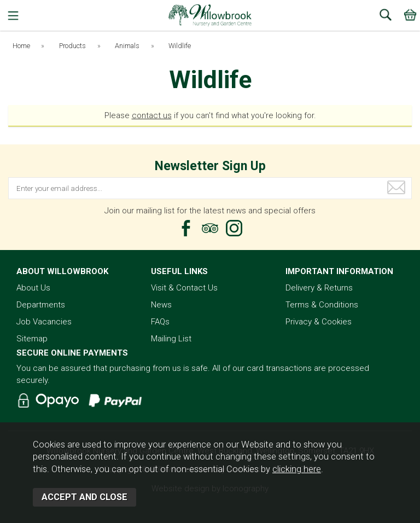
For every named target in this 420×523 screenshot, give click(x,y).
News (161, 305)
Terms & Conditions (322, 305)
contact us (152, 115)
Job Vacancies (44, 322)
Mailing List (171, 339)
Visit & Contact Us (184, 288)
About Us (33, 288)
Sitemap (32, 339)
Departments (41, 305)
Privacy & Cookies (319, 322)
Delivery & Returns (319, 288)
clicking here (297, 469)
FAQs (160, 322)
